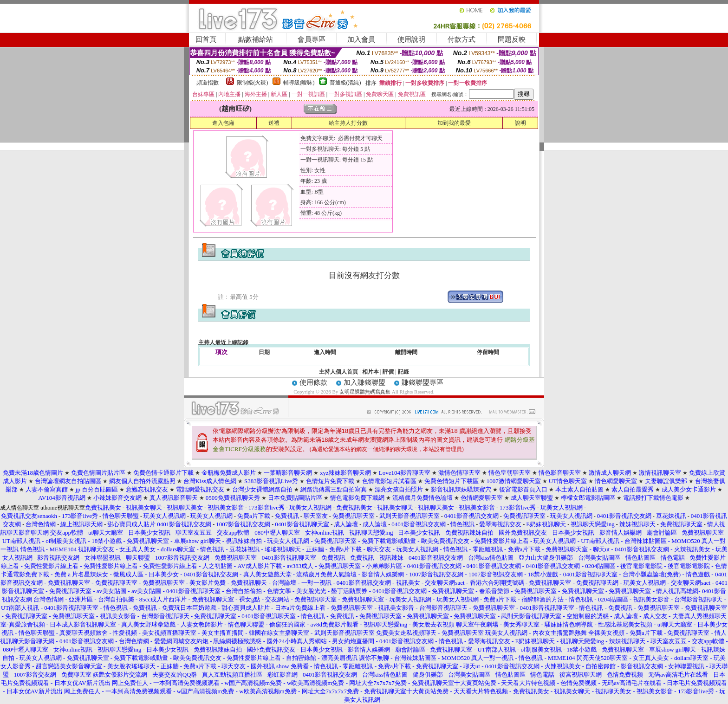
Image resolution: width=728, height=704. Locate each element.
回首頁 (206, 39)
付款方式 (461, 39)
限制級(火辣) (253, 83)
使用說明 (411, 39)
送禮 (274, 123)
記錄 (403, 372)
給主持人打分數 (348, 123)
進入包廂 (223, 123)
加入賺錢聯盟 (364, 382)
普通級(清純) (345, 83)
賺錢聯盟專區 (422, 382)
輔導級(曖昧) (299, 83)
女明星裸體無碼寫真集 (365, 392)
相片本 (370, 372)
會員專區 (312, 39)
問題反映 (512, 39)
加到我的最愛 (454, 123)
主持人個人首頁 (338, 372)
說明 (520, 123)
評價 (388, 372)
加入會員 (361, 39)
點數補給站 (256, 39)
